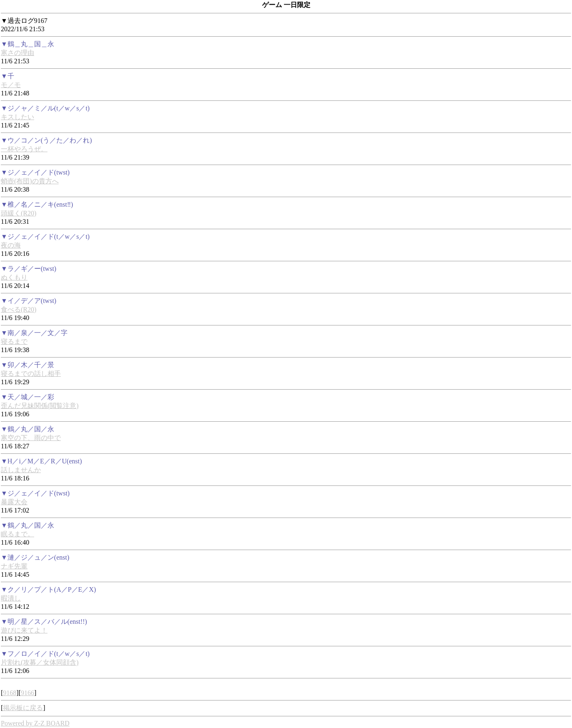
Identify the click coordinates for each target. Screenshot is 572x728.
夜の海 (11, 245)
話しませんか (21, 470)
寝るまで (14, 341)
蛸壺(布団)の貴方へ (30, 181)
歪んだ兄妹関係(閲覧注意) (40, 406)
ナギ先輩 (14, 566)
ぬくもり (14, 277)
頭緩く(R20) (19, 213)
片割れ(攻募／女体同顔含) (40, 662)
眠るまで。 (17, 534)
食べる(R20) (19, 309)
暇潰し (11, 598)
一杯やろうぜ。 (24, 149)
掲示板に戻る (23, 708)
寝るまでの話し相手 (31, 374)
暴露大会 (14, 502)
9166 (27, 693)
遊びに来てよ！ (24, 630)
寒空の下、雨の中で (31, 438)
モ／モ (11, 85)
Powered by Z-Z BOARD (35, 723)
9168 (10, 693)
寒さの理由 (17, 53)
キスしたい (17, 117)
